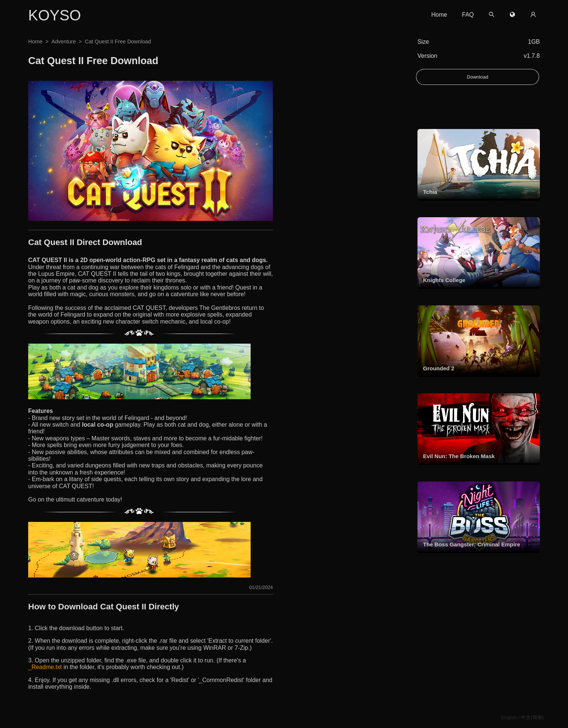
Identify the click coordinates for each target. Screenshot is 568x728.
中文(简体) (532, 717)
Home (439, 15)
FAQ (468, 15)
